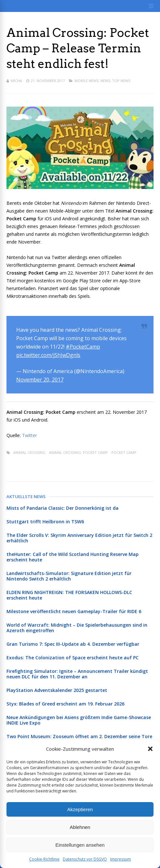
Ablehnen (80, 827)
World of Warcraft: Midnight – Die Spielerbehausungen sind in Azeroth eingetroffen (77, 628)
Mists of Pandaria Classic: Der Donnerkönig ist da (63, 508)
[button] (150, 749)
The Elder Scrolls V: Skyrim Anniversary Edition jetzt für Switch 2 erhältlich (79, 538)
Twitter (29, 435)
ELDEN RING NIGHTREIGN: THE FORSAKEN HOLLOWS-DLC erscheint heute (69, 595)
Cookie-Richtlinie (44, 859)
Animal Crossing (29, 452)
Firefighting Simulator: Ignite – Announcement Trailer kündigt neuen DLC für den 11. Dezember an (77, 674)
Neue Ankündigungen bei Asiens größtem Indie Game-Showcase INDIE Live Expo (79, 720)
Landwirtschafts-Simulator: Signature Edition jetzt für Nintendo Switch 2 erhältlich (69, 576)
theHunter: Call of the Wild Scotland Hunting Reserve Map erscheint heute (73, 557)
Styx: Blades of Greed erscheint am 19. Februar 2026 (65, 704)
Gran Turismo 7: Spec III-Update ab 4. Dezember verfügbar (73, 644)
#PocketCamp (83, 347)
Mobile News (86, 81)
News (105, 81)
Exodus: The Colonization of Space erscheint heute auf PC (73, 658)
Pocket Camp (124, 452)
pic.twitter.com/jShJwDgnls (48, 355)
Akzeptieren (80, 809)
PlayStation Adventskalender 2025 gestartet (57, 690)
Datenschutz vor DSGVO (85, 859)
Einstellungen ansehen (80, 845)
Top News (121, 81)
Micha (16, 81)
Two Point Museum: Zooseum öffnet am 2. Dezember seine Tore (79, 736)
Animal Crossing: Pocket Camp (78, 452)
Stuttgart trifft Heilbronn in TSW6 (45, 522)
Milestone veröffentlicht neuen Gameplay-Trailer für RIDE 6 (74, 611)
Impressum (120, 859)
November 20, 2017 (40, 380)
